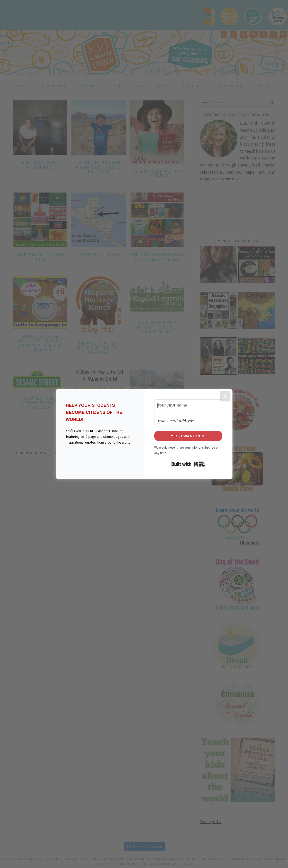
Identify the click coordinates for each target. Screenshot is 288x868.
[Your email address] (188, 421)
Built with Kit (188, 464)
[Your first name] (188, 405)
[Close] (225, 396)
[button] (100, 458)
